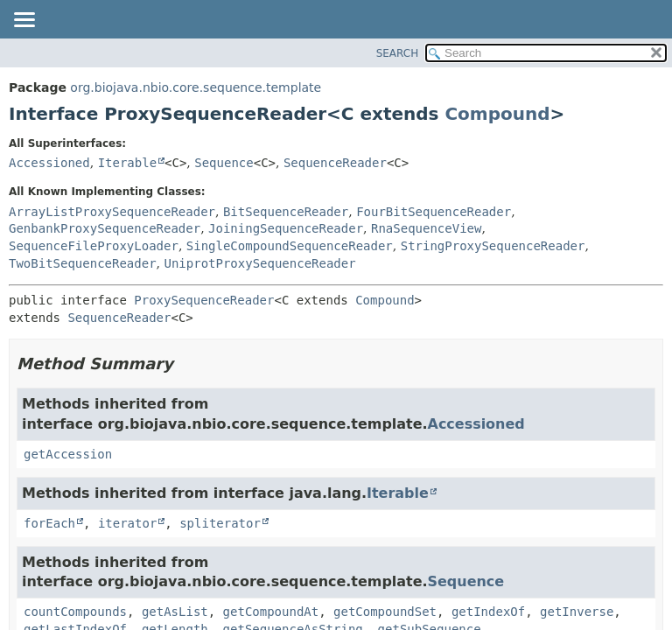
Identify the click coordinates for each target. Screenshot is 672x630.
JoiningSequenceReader (286, 228)
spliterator (220, 523)
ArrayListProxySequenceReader (112, 212)
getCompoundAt (271, 612)
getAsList (175, 612)
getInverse (577, 612)
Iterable (127, 163)
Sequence (224, 163)
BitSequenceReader (286, 212)
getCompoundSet (385, 612)
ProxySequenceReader (204, 300)
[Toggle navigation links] (24, 21)
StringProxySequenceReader (493, 246)
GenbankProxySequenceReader (105, 228)
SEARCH (398, 53)
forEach (49, 523)
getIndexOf (488, 612)
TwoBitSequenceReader (83, 263)
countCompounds (75, 612)
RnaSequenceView (426, 228)
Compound (497, 114)
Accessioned (49, 163)
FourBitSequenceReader (434, 212)
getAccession (68, 454)
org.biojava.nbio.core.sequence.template (196, 87)
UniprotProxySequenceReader (259, 263)
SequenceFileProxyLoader (94, 246)
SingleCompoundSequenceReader (290, 246)
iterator (127, 523)
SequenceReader (335, 163)
